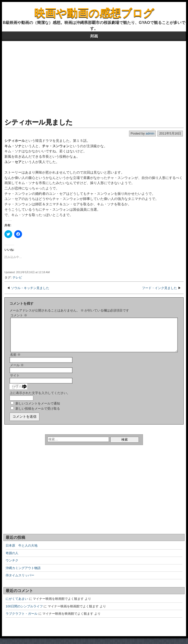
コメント (19, 315)
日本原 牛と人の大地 (22, 551)
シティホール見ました (38, 122)
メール (17, 371)
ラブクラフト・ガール (22, 619)
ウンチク (12, 566)
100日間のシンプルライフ (24, 612)
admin (150, 133)
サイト (15, 381)
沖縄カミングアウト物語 (23, 574)
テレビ (17, 277)
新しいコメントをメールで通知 (38, 409)
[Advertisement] (94, 78)
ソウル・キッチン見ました (30, 288)
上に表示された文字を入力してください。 (40, 399)
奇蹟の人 (12, 559)
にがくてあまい (17, 605)
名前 (15, 360)
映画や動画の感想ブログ (94, 13)
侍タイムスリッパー (20, 581)
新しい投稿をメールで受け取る (38, 414)
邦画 (94, 36)
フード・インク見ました (159, 288)
